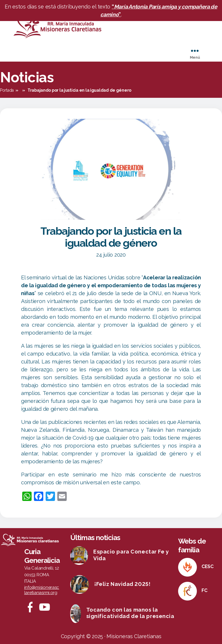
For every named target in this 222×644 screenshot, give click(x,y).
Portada (7, 90)
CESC (208, 566)
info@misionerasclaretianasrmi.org (42, 590)
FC (204, 590)
